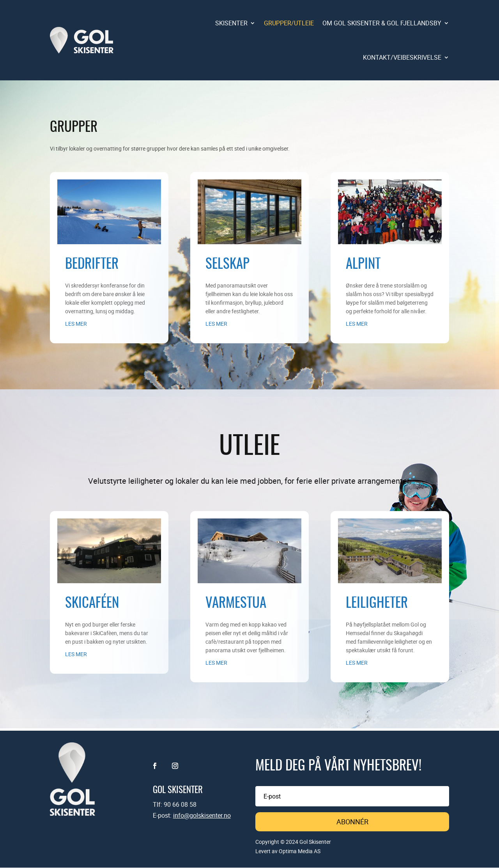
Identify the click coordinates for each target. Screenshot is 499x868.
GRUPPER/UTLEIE (289, 23)
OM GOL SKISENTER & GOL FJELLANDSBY (382, 23)
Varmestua (236, 604)
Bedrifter (92, 265)
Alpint (363, 265)
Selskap (227, 265)
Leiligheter (377, 604)
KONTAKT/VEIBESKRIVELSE (402, 57)
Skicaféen (92, 604)
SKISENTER (231, 23)
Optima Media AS (300, 851)
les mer (76, 324)
